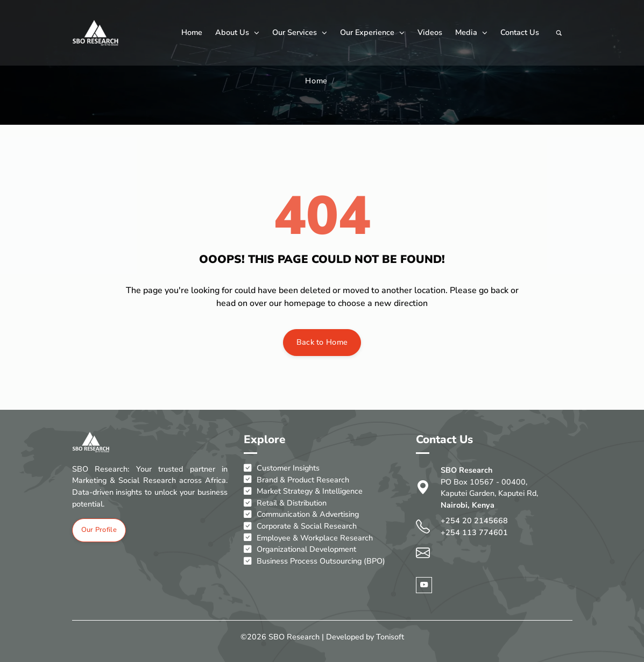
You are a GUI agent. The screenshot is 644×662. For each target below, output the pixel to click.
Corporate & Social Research (300, 526)
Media (471, 32)
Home (192, 32)
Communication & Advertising (301, 515)
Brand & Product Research (296, 480)
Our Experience (372, 32)
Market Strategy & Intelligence (303, 492)
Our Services (300, 32)
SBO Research (294, 637)
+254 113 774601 (474, 532)
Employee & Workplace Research (308, 538)
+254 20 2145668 (474, 521)
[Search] (559, 33)
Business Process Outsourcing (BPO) (314, 561)
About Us (237, 32)
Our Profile (99, 530)
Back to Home (322, 342)
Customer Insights (282, 468)
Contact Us (520, 32)
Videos (430, 32)
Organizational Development (300, 550)
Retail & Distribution (285, 503)
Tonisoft (390, 637)
